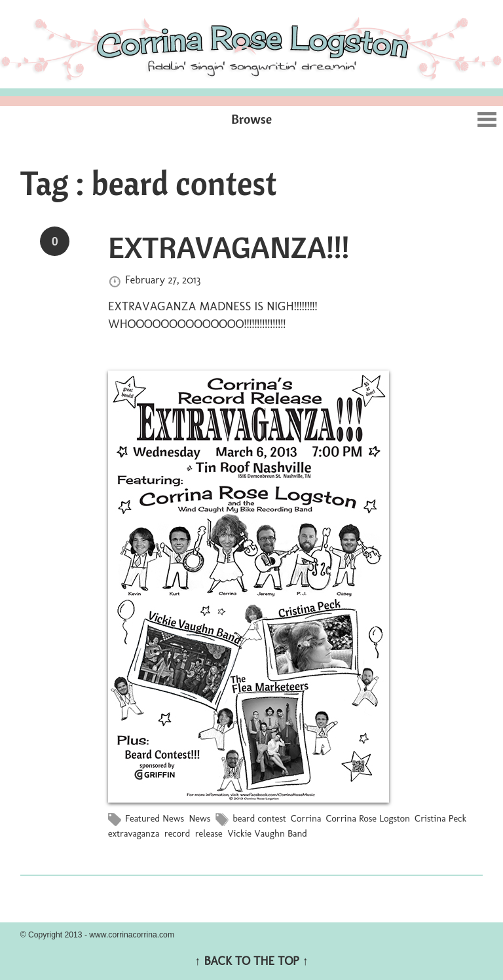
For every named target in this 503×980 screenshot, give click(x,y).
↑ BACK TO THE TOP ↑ (251, 961)
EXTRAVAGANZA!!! (229, 247)
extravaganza (134, 833)
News (199, 818)
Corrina (306, 818)
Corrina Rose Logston (368, 818)
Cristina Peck (440, 818)
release (209, 833)
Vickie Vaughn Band (267, 833)
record (177, 833)
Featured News (155, 818)
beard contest (259, 818)
